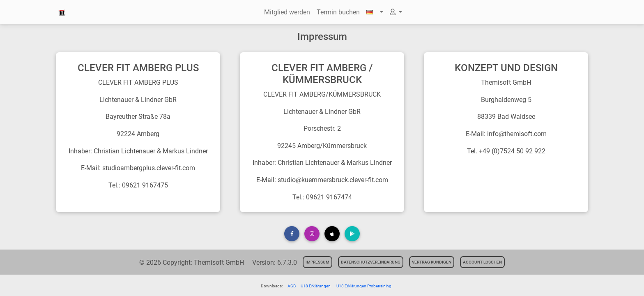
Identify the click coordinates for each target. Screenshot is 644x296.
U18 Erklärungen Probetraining (364, 286)
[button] (375, 12)
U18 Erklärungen (316, 286)
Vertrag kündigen (432, 262)
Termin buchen (338, 12)
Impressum (317, 262)
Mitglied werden (287, 12)
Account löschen (482, 262)
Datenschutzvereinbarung (371, 262)
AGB (292, 286)
